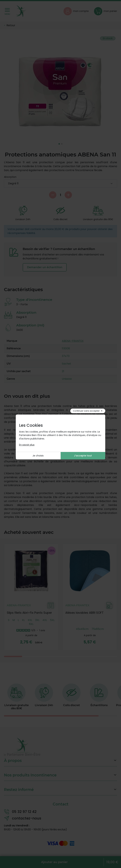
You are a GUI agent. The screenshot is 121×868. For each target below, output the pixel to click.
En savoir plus (27, 445)
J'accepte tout (83, 456)
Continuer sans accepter (86, 411)
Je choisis (38, 456)
